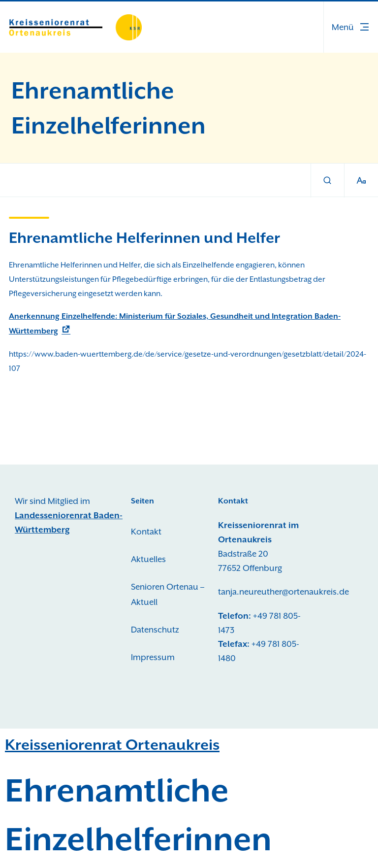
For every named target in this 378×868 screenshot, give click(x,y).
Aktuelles (148, 559)
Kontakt (146, 532)
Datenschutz (155, 630)
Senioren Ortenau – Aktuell (168, 595)
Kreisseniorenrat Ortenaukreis (112, 745)
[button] (351, 27)
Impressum (153, 657)
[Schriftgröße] (361, 181)
